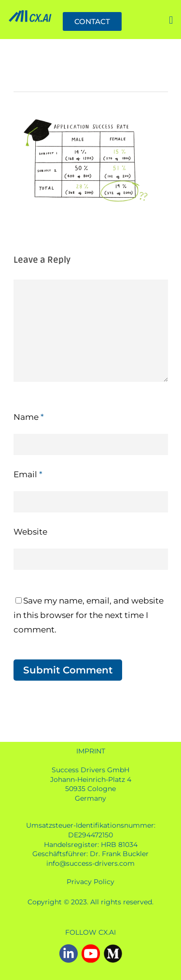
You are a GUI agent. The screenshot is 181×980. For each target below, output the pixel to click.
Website (30, 532)
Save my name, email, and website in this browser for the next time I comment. (89, 615)
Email (28, 474)
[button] (171, 21)
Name (29, 417)
